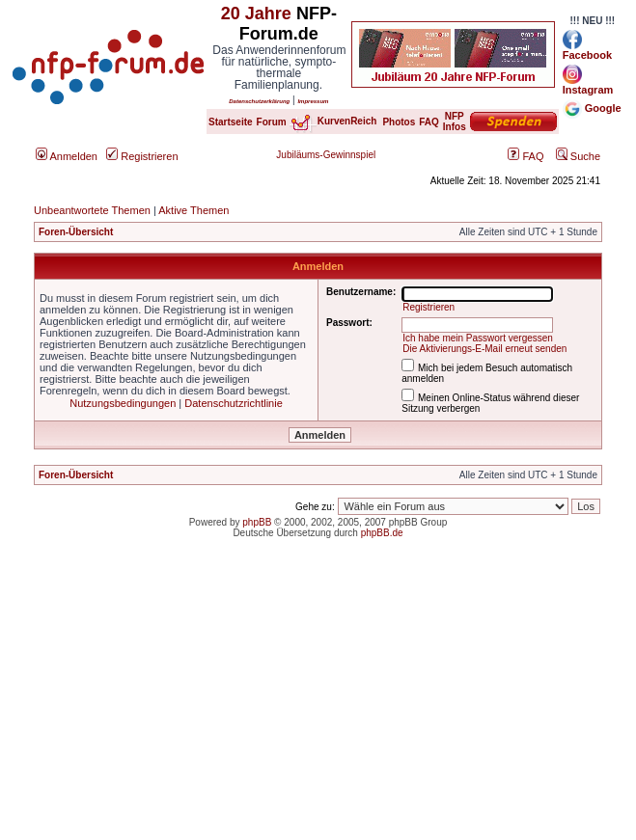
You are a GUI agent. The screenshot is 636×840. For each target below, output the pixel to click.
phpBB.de (382, 533)
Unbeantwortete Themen (92, 210)
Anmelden (67, 156)
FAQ (525, 156)
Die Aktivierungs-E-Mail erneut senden (484, 349)
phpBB (257, 522)
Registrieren (142, 156)
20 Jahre (256, 14)
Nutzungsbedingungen (123, 403)
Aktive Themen (194, 210)
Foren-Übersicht (76, 232)
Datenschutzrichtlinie (234, 403)
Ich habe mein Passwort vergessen (478, 338)
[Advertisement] (318, 705)
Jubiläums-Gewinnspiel (326, 155)
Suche (578, 156)
